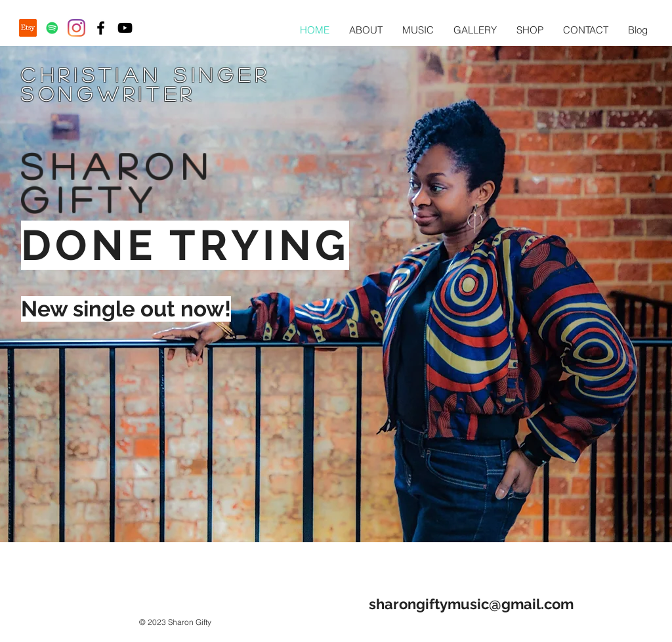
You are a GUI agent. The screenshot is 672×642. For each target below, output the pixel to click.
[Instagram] (76, 28)
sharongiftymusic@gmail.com (471, 604)
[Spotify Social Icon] (52, 28)
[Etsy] (28, 28)
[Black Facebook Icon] (101, 28)
